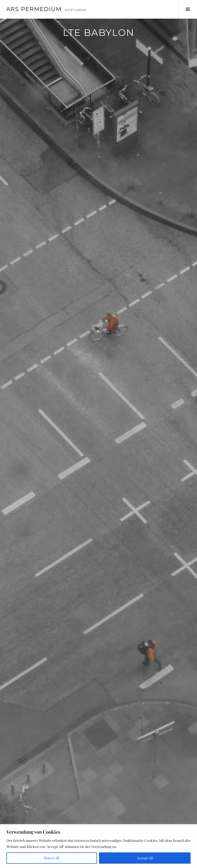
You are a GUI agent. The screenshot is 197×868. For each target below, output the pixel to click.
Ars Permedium (34, 9)
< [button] (25, 352)
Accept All (145, 858)
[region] (98, 846)
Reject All (52, 858)
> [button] (172, 352)
